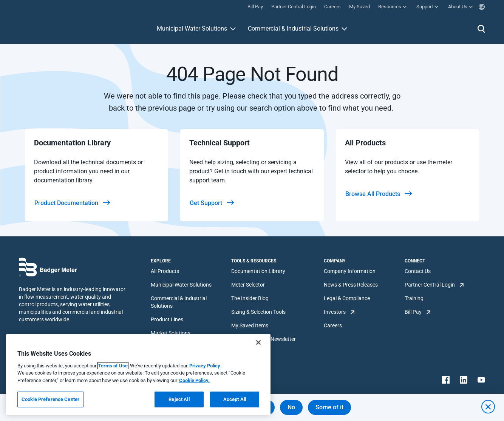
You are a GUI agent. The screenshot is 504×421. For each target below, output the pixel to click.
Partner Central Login (430, 285)
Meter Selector (248, 285)
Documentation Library (258, 271)
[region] (138, 375)
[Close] (258, 342)
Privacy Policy (205, 366)
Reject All (179, 399)
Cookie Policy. (194, 380)
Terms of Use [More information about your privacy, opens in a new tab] (113, 366)
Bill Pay (413, 312)
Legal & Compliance (347, 298)
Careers (333, 325)
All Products (165, 271)
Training (414, 298)
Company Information (350, 271)
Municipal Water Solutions (192, 29)
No (291, 407)
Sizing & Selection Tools (258, 312)
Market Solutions (171, 333)
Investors (335, 312)
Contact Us (418, 271)
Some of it (329, 407)
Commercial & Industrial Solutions (293, 29)
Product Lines (167, 319)
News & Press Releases (351, 285)
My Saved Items (250, 325)
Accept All (235, 399)
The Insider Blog (250, 298)
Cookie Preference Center (50, 399)
